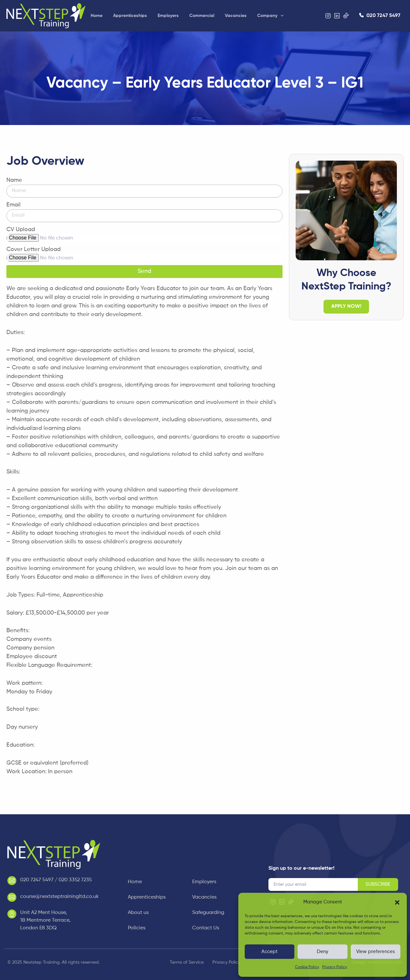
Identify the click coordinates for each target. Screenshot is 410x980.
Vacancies (236, 16)
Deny (323, 952)
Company (271, 16)
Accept (270, 952)
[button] (397, 902)
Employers (168, 16)
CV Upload (21, 230)
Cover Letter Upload (33, 249)
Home (97, 16)
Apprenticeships (130, 16)
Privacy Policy (335, 967)
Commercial (202, 16)
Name (14, 180)
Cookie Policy (307, 967)
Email (13, 205)
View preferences (376, 952)
